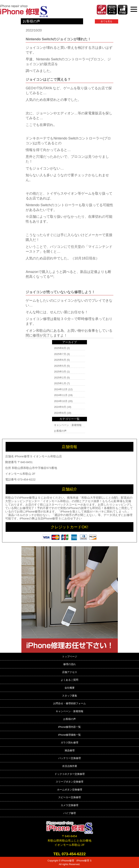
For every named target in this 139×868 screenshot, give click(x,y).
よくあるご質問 (69, 680)
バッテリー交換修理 (69, 758)
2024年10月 (61, 401)
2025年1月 (60, 383)
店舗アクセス (70, 672)
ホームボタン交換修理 (70, 790)
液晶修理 (70, 750)
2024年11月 (61, 395)
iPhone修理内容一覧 (70, 727)
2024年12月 (61, 389)
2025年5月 (60, 366)
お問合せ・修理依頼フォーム (69, 703)
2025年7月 (60, 354)
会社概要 (70, 688)
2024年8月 (60, 413)
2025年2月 (60, 378)
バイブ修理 (69, 813)
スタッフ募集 (70, 696)
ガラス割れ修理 (69, 743)
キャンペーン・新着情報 (68, 425)
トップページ (70, 656)
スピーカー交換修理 (69, 797)
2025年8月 (60, 348)
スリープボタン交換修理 (69, 782)
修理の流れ (69, 664)
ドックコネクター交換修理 (70, 774)
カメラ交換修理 (69, 805)
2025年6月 (60, 360)
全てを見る (106, 21)
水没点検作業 (70, 766)
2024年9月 (60, 407)
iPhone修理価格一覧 (70, 735)
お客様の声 (60, 431)
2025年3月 (60, 372)
